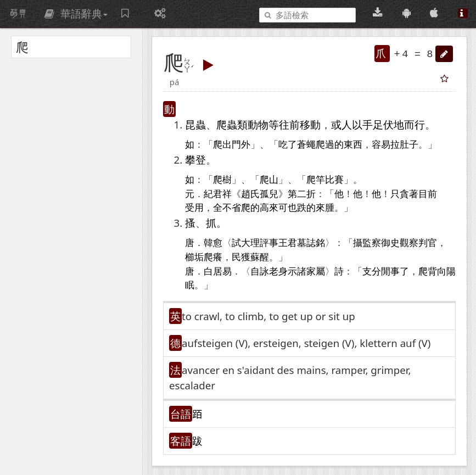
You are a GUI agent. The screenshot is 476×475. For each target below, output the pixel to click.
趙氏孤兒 (260, 194)
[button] (444, 54)
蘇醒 (260, 257)
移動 (310, 124)
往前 (289, 124)
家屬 (316, 272)
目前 (428, 194)
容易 (381, 145)
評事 (269, 243)
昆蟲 (195, 124)
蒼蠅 (306, 145)
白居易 (218, 272)
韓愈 (213, 243)
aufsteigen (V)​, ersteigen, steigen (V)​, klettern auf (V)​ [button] (306, 343)
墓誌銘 (311, 243)
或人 (341, 124)
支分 (372, 272)
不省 (232, 208)
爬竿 (316, 180)
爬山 (269, 180)
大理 (250, 243)
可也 (288, 208)
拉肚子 (404, 145)
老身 (278, 272)
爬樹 (222, 180)
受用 (194, 208)
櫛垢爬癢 (204, 257)
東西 (353, 145)
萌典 (18, 14)
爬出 (222, 145)
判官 (428, 243)
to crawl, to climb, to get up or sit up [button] (268, 316)
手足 (373, 124)
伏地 (394, 124)
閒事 (390, 272)
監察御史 (381, 243)
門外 (241, 145)
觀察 (409, 243)
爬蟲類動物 (242, 124)
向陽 (446, 272)
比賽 (334, 180)
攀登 (195, 160)
